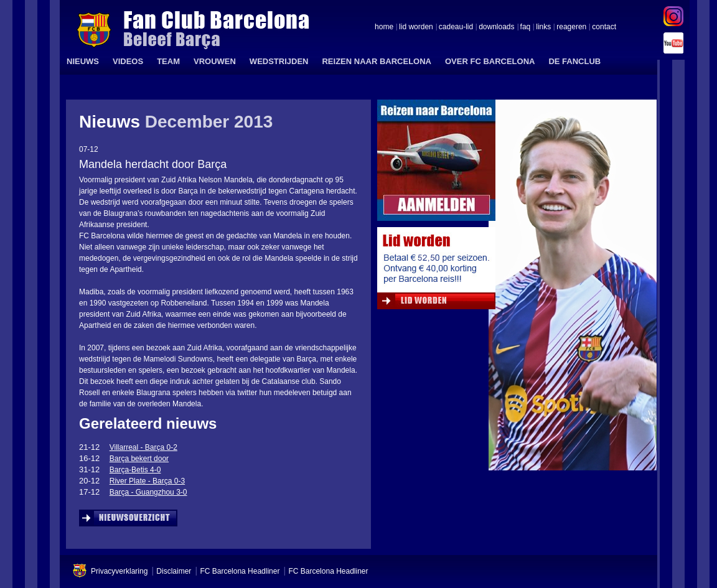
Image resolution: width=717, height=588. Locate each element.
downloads (496, 27)
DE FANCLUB (574, 61)
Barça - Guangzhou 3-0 (148, 492)
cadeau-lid (456, 27)
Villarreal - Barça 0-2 (143, 447)
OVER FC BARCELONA (490, 61)
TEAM (168, 61)
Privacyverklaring (119, 571)
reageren (571, 27)
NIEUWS (83, 61)
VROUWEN (215, 61)
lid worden (416, 27)
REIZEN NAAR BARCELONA (377, 61)
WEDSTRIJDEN (279, 61)
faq (526, 27)
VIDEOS (128, 61)
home (384, 27)
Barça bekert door (139, 459)
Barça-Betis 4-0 (135, 470)
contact (604, 27)
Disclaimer (174, 571)
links (543, 27)
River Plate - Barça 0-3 (147, 481)
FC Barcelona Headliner (240, 571)
